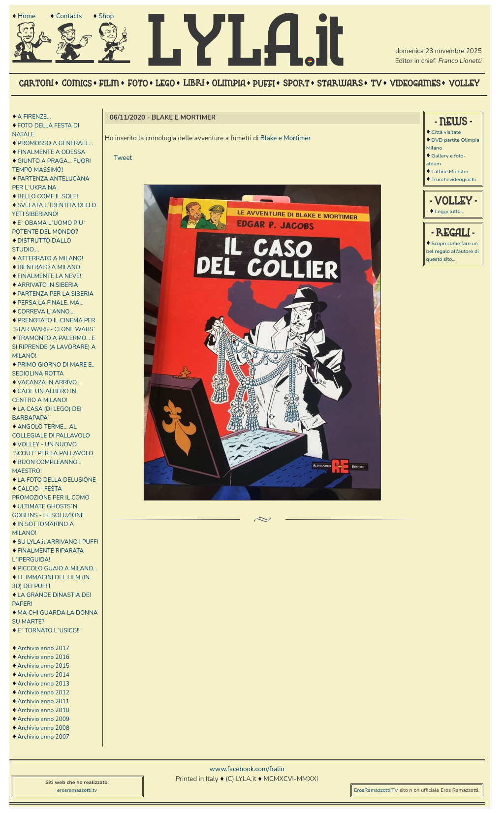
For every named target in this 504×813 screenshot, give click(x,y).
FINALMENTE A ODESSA (52, 152)
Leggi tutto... (450, 211)
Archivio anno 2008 (44, 728)
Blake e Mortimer (286, 138)
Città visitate (446, 132)
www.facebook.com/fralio (247, 769)
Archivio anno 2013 (44, 684)
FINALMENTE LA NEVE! (49, 276)
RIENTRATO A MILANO (49, 267)
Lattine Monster (450, 172)
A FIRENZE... (34, 117)
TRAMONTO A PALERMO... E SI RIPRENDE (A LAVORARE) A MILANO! (54, 347)
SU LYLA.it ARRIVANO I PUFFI (58, 542)
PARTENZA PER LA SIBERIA (56, 294)
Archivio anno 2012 (44, 692)
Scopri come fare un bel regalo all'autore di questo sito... (453, 251)
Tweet (123, 158)
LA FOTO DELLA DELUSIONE (57, 480)
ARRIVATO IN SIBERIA (48, 285)
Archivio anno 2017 (44, 648)
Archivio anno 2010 (44, 710)
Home (27, 16)
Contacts (69, 16)
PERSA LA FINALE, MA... (51, 303)
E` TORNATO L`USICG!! (49, 630)
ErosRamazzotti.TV (376, 790)
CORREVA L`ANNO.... (46, 312)
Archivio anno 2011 (44, 701)
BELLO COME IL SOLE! (48, 196)
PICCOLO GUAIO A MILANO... (58, 568)
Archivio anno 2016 (44, 657)
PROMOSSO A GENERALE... (55, 143)
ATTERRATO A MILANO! (50, 258)
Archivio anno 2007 (44, 737)
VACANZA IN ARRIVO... (49, 382)
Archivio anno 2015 (44, 666)
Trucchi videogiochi (453, 179)
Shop (106, 16)
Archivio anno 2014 (44, 675)
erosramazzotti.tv (77, 790)
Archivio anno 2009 (44, 719)
